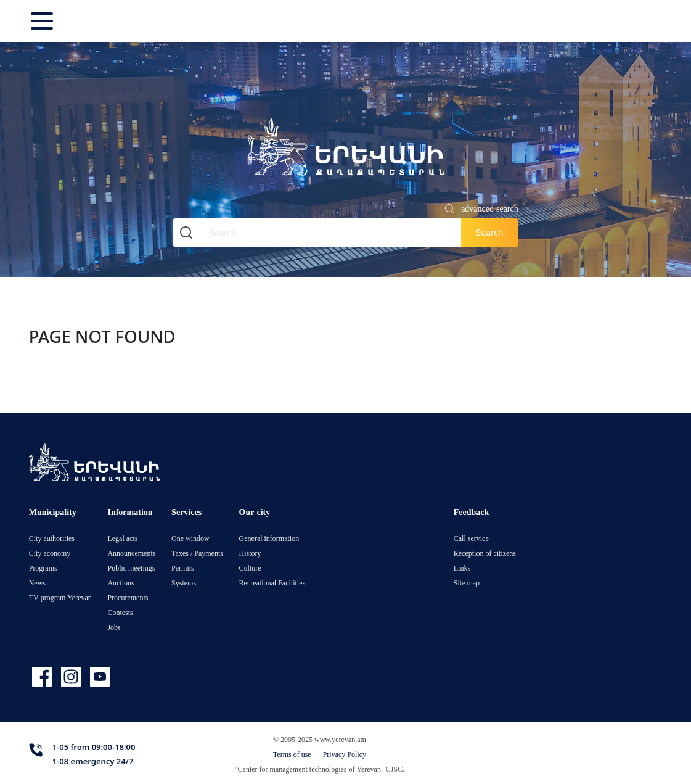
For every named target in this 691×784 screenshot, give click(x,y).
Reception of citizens (485, 553)
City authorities (52, 538)
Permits (183, 568)
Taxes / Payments (197, 553)
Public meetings (131, 568)
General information (269, 538)
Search (489, 232)
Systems (184, 583)
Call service (471, 538)
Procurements (128, 597)
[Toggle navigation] (43, 21)
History (250, 553)
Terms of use (292, 754)
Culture (250, 568)
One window (190, 538)
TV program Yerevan (60, 597)
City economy (50, 553)
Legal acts (122, 538)
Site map (467, 583)
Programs (43, 568)
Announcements (131, 553)
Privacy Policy (345, 754)
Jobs (114, 627)
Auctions (121, 583)
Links (462, 568)
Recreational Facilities (272, 583)
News (37, 583)
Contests (120, 612)
